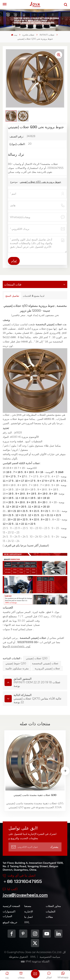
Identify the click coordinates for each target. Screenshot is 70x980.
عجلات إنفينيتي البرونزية (47, 668)
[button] (65, 771)
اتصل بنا (28, 917)
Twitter (35, 943)
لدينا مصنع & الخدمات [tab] (34, 296)
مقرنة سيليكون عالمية (17, 668)
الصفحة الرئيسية (11, 906)
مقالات (49, 917)
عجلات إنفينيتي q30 (37, 658)
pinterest (23, 934)
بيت (14, 35)
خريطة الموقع (10, 922)
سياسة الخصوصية (50, 957)
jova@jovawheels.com (25, 895)
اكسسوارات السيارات (9, 914)
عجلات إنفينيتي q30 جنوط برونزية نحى (40, 182)
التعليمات (51, 911)
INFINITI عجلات (47, 35)
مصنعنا (28, 906)
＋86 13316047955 (22, 881)
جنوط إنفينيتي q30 (16, 663)
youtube (47, 934)
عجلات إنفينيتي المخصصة (45, 663)
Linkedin (59, 934)
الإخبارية (29, 911)
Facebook (12, 934)
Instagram (35, 934)
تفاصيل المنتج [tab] (12, 296)
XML (27, 922)
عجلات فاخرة (28, 35)
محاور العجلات (53, 906)
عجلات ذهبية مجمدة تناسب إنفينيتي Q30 (35, 795)
